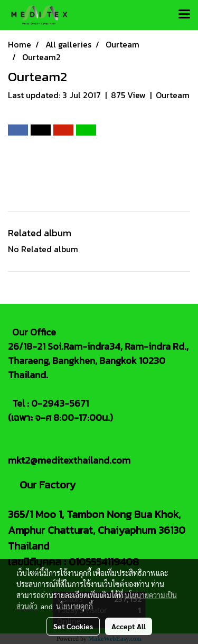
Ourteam (173, 95)
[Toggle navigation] (184, 15)
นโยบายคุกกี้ (74, 606)
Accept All (129, 626)
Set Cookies (73, 626)
